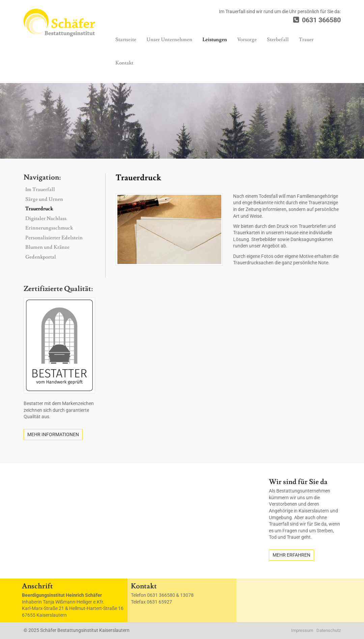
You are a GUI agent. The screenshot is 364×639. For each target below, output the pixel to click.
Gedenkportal (41, 257)
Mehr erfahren (291, 555)
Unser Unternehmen (169, 40)
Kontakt (124, 63)
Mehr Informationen (53, 434)
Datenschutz (329, 630)
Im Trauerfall (40, 190)
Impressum (302, 630)
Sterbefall (278, 40)
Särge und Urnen (44, 199)
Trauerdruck (39, 209)
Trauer (306, 40)
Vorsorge (247, 40)
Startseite (126, 40)
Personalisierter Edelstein (54, 238)
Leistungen (215, 40)
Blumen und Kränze (47, 247)
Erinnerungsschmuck (49, 228)
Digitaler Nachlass (46, 219)
